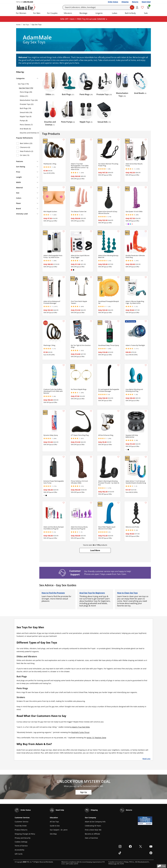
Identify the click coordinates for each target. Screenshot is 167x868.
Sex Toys (26, 25)
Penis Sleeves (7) (26, 125)
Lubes (115, 13)
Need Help (57, 810)
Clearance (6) (25, 147)
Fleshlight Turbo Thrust (80, 732)
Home (18, 25)
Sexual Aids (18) (26, 112)
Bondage (83, 13)
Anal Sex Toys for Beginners (92, 593)
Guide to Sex (55, 826)
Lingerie (99, 13)
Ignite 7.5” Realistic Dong (96, 738)
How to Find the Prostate (53, 593)
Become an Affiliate (92, 834)
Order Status (113, 2)
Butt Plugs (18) (25, 108)
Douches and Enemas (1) (29, 133)
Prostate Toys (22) (27, 104)
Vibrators (68, 13)
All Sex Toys (54, 822)
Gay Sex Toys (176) (26, 88)
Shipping (125, 2)
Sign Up (83, 792)
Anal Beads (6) (25, 129)
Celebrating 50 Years (93, 826)
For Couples (52, 13)
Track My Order (21, 826)
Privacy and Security (23, 838)
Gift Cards (19, 854)
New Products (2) (26, 151)
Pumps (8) (24, 121)
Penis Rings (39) (26, 92)
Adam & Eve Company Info (95, 822)
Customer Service (22, 822)
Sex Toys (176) (23, 84)
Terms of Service (21, 846)
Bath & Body (130, 13)
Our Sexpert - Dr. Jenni (59, 830)
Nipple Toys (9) (26, 116)
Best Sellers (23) (26, 143)
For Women (21, 13)
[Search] (99, 7)
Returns (135, 2)
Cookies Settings (21, 842)
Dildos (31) (24, 96)
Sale (146, 13)
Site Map (53, 834)
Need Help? (146, 2)
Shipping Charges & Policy (25, 834)
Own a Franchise (91, 838)
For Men (37, 13)
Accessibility (19, 850)
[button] (95, 550)
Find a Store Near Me (93, 830)
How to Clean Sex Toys (127, 593)
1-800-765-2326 (28, 2)
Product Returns (21, 830)
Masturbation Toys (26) (29, 100)
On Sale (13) (25, 155)
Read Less (146, 759)
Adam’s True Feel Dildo (81, 727)
